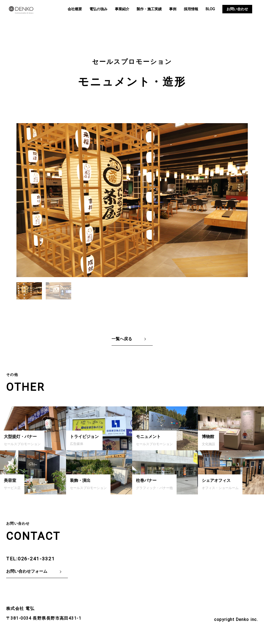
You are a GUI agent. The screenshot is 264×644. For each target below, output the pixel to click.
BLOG (210, 9)
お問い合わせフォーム (27, 571)
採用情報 (191, 9)
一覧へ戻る (122, 339)
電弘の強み (98, 9)
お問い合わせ (237, 9)
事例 (173, 9)
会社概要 (75, 9)
